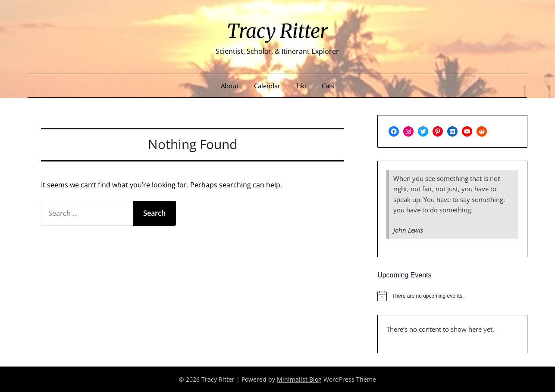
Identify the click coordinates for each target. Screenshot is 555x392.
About (230, 86)
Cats (328, 86)
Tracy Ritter (277, 31)
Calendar (267, 86)
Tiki (301, 86)
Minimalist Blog (299, 379)
